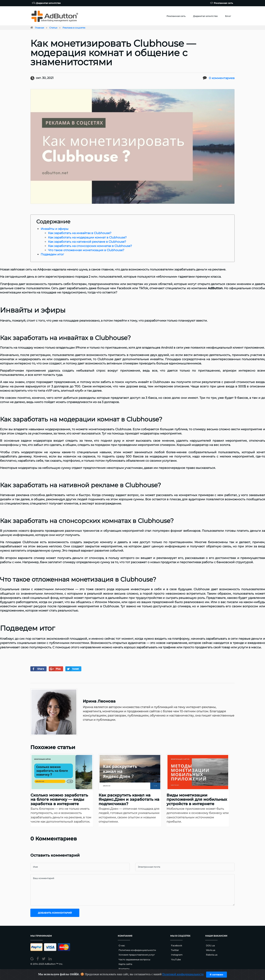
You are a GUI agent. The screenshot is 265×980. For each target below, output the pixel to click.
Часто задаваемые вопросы (134, 959)
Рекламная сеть (221, 3)
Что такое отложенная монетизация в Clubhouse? (86, 250)
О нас (122, 946)
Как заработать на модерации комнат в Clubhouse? (87, 237)
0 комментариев (222, 78)
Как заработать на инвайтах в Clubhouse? (80, 233)
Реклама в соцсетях (74, 28)
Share (37, 669)
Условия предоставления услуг (137, 955)
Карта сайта (125, 964)
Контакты (124, 969)
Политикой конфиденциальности (183, 974)
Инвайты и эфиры (55, 229)
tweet (72, 669)
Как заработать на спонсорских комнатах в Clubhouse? (90, 246)
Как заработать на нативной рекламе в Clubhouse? (87, 242)
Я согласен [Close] (216, 975)
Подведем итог (52, 254)
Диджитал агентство (46, 3)
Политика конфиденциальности (137, 950)
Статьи (53, 28)
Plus (55, 669)
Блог (228, 16)
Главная (39, 28)
